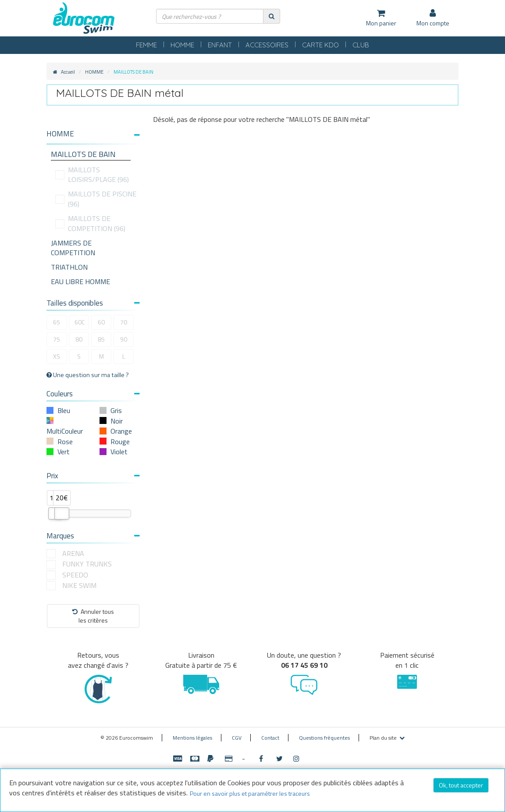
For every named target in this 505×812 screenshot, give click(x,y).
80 (79, 339)
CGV (237, 738)
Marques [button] (93, 536)
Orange (121, 431)
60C (80, 322)
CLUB (361, 45)
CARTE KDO (320, 45)
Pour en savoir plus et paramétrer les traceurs (250, 793)
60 (101, 322)
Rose (65, 442)
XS (57, 356)
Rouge (120, 442)
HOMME (182, 45)
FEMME (146, 45)
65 (57, 322)
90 (124, 339)
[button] (93, 134)
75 (57, 339)
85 (101, 339)
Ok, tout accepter (461, 785)
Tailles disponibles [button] (93, 303)
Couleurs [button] (93, 394)
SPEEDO (75, 575)
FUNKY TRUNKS (87, 564)
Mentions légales (192, 738)
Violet (119, 452)
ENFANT (220, 45)
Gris (116, 410)
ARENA (73, 554)
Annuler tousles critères (93, 616)
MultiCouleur (65, 431)
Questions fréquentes (324, 738)
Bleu (64, 410)
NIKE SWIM (79, 586)
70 (124, 322)
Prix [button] (93, 476)
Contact (270, 738)
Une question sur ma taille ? (88, 375)
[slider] (62, 513)
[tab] (93, 137)
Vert (64, 452)
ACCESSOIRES (267, 45)
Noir (117, 421)
